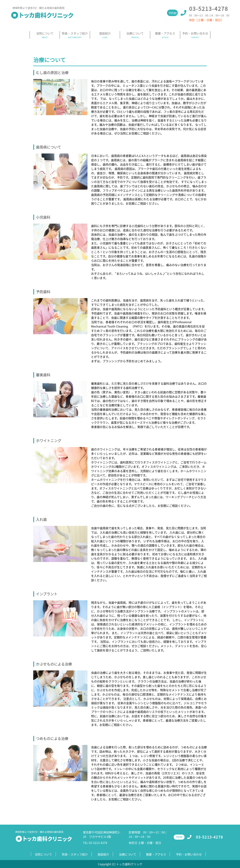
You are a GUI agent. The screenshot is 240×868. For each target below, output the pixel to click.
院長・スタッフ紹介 (75, 33)
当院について (45, 33)
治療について (135, 33)
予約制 (172, 13)
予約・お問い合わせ (195, 33)
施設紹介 (105, 33)
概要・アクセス (165, 33)
